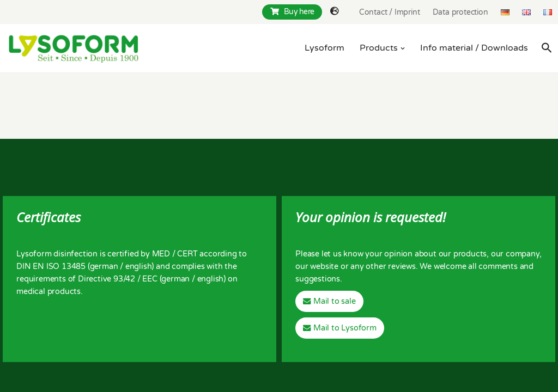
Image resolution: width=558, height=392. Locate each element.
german (104, 267)
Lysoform (325, 48)
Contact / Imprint (390, 12)
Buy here (292, 12)
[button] (403, 48)
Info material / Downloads (474, 48)
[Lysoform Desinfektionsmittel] (74, 48)
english (139, 267)
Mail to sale (335, 301)
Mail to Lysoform (345, 328)
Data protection (460, 12)
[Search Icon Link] (547, 48)
